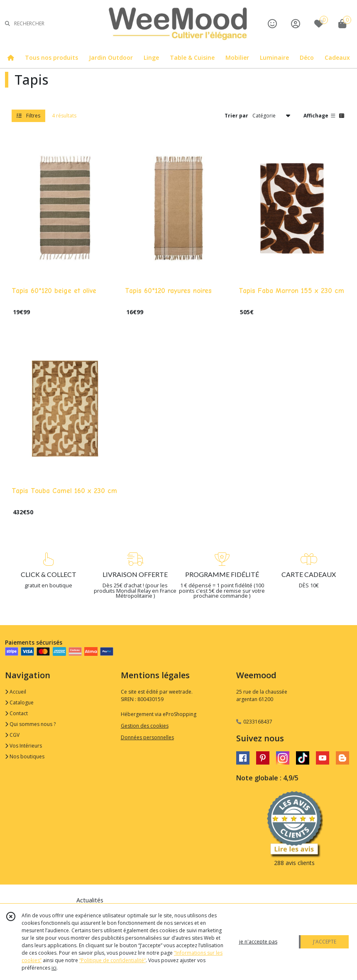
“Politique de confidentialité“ (112, 960)
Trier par (236, 116)
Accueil (16, 692)
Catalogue (19, 703)
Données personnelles (147, 737)
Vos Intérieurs (23, 746)
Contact (16, 713)
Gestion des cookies (145, 726)
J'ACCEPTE (325, 942)
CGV (12, 735)
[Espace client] (296, 23)
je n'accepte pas (258, 942)
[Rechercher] (7, 23)
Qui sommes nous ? (30, 724)
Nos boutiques (25, 756)
